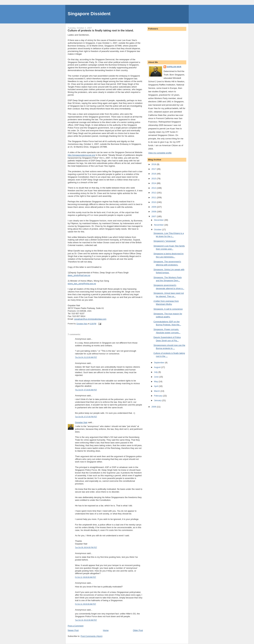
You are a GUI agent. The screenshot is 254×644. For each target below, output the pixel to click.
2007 (154, 216)
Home (106, 630)
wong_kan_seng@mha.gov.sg (82, 284)
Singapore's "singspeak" (165, 241)
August (158, 367)
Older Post (138, 630)
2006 (154, 407)
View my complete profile (160, 153)
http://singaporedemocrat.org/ (81, 155)
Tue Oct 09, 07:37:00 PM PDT (86, 417)
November (159, 225)
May (156, 381)
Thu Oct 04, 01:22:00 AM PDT (86, 357)
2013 (154, 188)
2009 (154, 207)
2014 (154, 183)
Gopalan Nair (81, 422)
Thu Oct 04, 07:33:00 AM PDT (86, 390)
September (159, 363)
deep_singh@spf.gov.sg (79, 275)
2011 (154, 197)
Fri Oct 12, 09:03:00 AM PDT (86, 604)
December (159, 220)
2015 (154, 179)
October (158, 230)
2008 (154, 212)
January (158, 400)
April (156, 386)
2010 (154, 202)
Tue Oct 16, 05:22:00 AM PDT (86, 620)
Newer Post (73, 630)
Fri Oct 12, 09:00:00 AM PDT (86, 577)
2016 (154, 174)
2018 (154, 164)
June (157, 377)
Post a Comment (76, 626)
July (156, 372)
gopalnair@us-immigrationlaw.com (90, 319)
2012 (154, 193)
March (157, 391)
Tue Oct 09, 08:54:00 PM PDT (86, 547)
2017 (154, 169)
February (159, 396)
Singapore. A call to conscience (168, 309)
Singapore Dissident (89, 14)
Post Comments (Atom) (92, 636)
